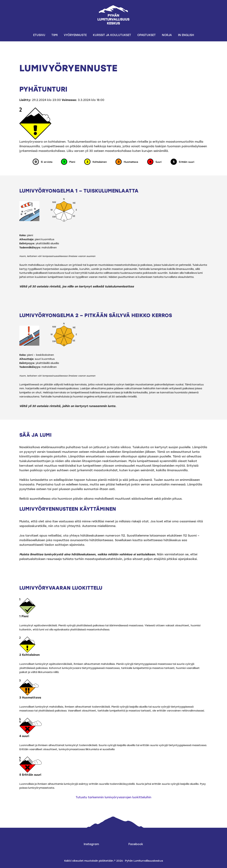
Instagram (91, 844)
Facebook (136, 844)
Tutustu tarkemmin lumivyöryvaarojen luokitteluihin (113, 797)
